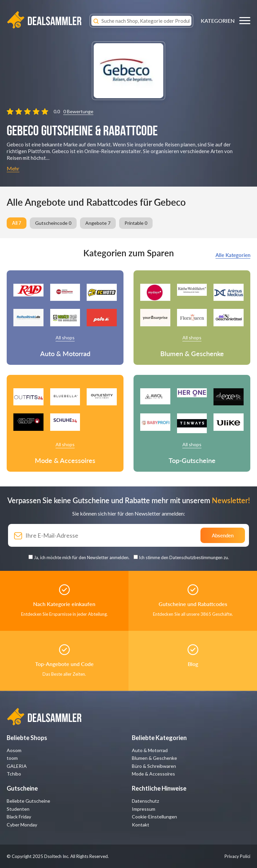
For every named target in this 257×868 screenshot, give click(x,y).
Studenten (18, 809)
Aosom (14, 750)
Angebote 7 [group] (98, 223)
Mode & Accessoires (153, 774)
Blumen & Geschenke (154, 758)
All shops (65, 338)
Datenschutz (145, 801)
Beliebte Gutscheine (28, 801)
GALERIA (17, 766)
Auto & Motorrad (150, 750)
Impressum (144, 809)
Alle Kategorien (233, 255)
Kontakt (141, 825)
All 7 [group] (17, 223)
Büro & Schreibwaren (154, 766)
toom (12, 758)
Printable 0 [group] (136, 223)
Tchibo (14, 774)
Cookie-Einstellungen (154, 817)
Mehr (13, 168)
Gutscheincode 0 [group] (53, 223)
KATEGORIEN (218, 21)
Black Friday (19, 817)
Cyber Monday (22, 825)
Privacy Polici (237, 856)
